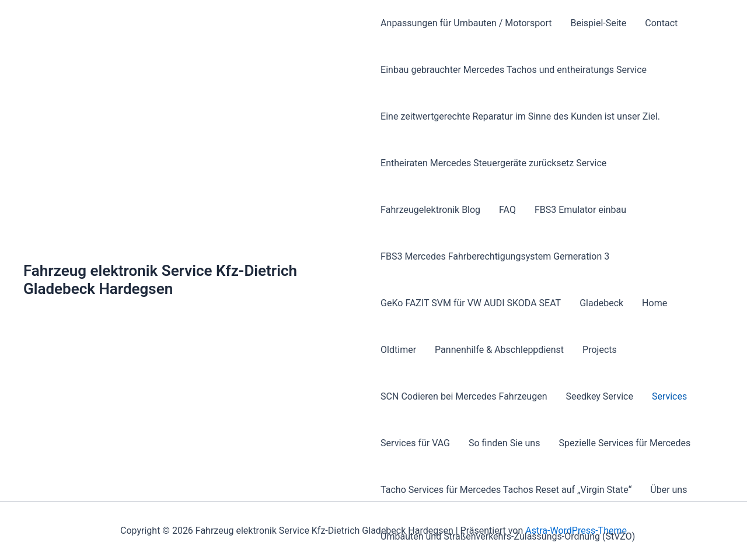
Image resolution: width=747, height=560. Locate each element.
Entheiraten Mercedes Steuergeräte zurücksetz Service (493, 163)
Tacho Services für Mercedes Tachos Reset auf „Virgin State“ (506, 490)
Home (655, 303)
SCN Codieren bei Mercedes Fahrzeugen (464, 396)
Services (669, 396)
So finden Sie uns (504, 443)
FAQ (507, 210)
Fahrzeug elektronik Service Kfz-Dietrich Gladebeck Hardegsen (160, 280)
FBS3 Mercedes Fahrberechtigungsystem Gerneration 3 (495, 256)
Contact (661, 23)
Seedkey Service (600, 396)
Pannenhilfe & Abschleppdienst (499, 350)
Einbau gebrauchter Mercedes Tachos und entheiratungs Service (514, 70)
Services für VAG (415, 443)
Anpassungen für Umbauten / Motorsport (466, 23)
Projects (600, 350)
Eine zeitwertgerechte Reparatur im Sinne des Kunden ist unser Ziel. (520, 116)
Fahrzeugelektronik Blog (430, 210)
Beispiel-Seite (598, 23)
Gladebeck (601, 303)
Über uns (669, 490)
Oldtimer (398, 350)
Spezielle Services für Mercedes (624, 443)
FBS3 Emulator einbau (580, 210)
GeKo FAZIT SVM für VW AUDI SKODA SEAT (471, 303)
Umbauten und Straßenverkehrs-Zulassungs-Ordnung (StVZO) (508, 536)
